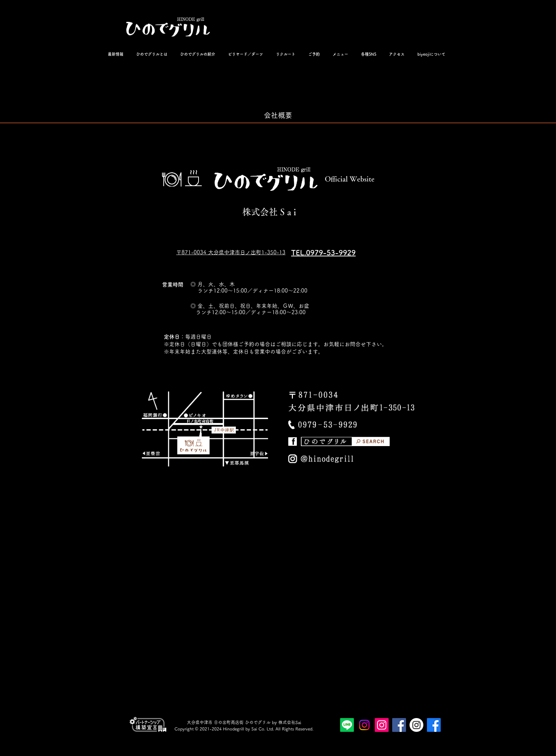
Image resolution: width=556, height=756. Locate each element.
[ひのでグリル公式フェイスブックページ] (399, 725)
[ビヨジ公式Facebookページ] (434, 725)
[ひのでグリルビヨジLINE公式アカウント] (347, 725)
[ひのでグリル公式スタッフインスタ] (364, 725)
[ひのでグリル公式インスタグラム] (382, 725)
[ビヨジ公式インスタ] (416, 725)
